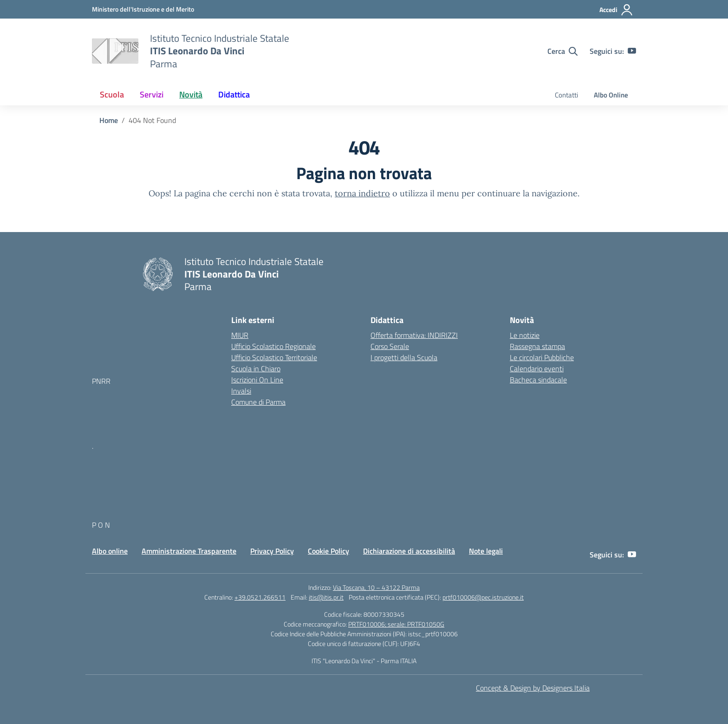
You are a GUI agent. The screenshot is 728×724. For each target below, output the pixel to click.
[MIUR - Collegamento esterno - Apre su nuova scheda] (143, 9)
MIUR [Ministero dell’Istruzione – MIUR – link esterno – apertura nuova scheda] (240, 335)
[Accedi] (616, 10)
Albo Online (611, 95)
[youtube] (632, 51)
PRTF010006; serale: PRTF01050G (396, 624)
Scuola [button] (112, 94)
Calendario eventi (537, 368)
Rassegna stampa (537, 346)
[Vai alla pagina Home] (109, 120)
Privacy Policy (272, 551)
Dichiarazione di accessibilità (409, 551)
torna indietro (362, 193)
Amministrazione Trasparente (189, 551)
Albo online (110, 551)
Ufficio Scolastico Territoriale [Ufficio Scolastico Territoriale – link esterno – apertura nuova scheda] (274, 357)
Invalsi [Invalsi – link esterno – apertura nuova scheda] (241, 391)
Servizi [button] (152, 94)
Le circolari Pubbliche (542, 357)
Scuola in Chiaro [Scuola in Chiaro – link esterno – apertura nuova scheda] (256, 368)
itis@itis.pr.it (326, 597)
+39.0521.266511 (260, 597)
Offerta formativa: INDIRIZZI (414, 335)
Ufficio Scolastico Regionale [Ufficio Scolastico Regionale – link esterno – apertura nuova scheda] (273, 346)
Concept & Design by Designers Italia (533, 688)
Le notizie (525, 335)
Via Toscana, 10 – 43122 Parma (376, 587)
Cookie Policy (328, 551)
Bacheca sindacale (538, 380)
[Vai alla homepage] (115, 51)
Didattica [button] (234, 94)
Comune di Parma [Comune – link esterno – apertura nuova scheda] (258, 402)
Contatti (566, 95)
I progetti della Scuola (404, 357)
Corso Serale (390, 346)
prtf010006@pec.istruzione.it (483, 597)
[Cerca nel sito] (562, 51)
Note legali (486, 551)
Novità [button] (191, 94)
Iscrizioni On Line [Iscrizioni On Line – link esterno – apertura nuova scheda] (257, 380)
